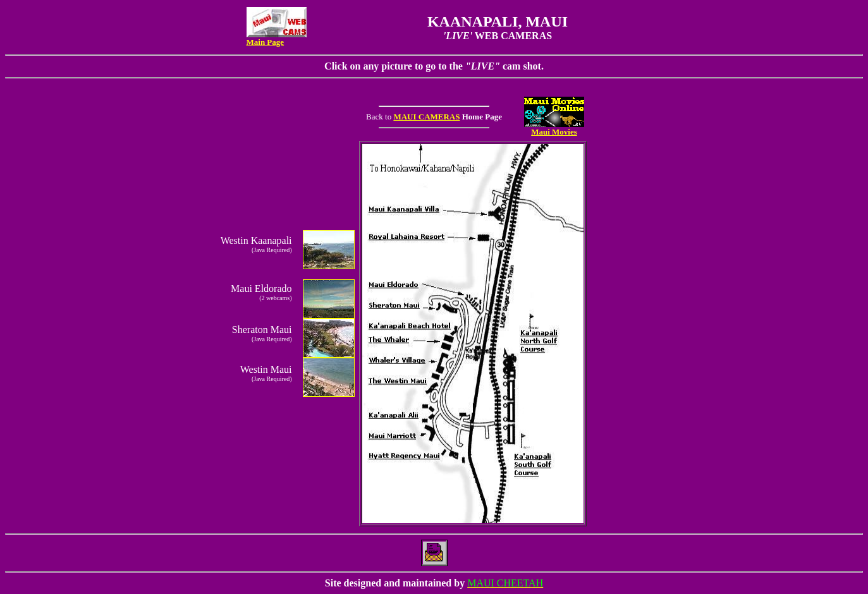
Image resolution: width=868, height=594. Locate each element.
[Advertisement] (629, 332)
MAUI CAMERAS (426, 117)
